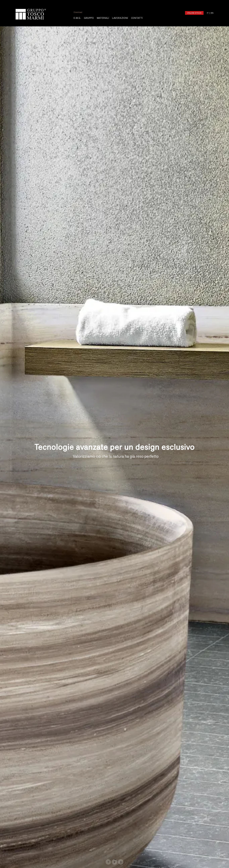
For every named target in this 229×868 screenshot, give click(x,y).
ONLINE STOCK (194, 13)
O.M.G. (77, 18)
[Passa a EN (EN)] (211, 13)
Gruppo (89, 18)
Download (78, 12)
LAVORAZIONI (120, 18)
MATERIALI (103, 18)
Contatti (137, 18)
